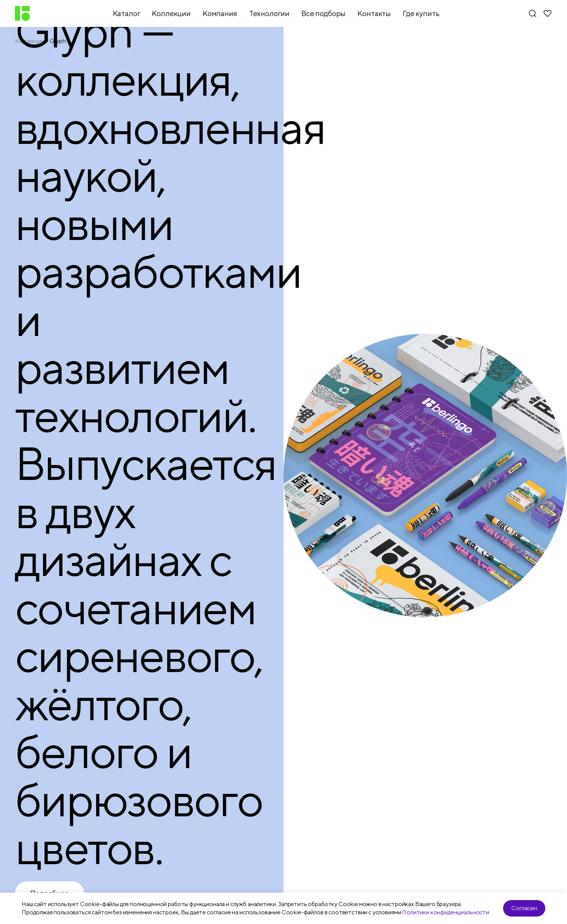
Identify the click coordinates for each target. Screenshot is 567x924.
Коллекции (30, 41)
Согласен (524, 908)
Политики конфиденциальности (446, 912)
